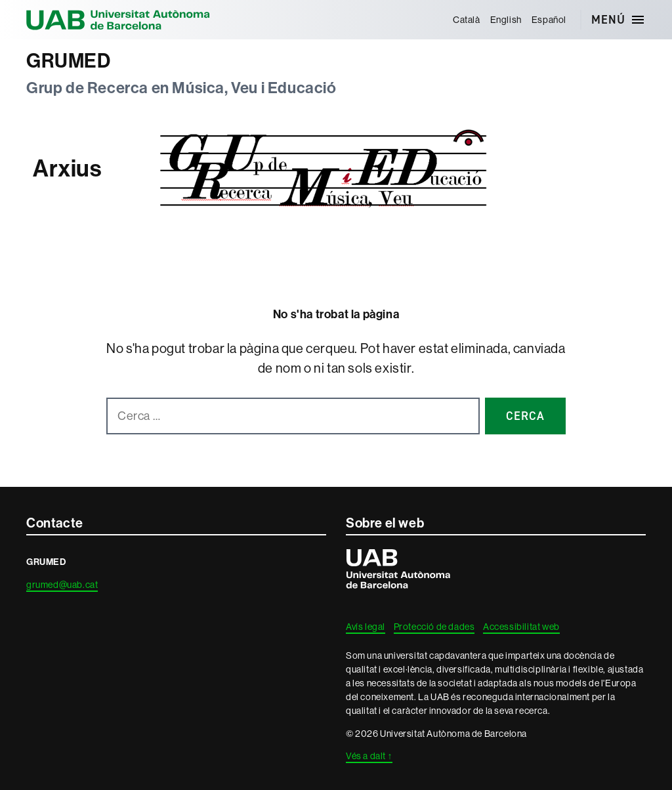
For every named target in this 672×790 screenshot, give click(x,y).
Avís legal (366, 627)
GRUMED (69, 61)
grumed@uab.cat (62, 585)
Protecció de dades (434, 627)
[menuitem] (466, 20)
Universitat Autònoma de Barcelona (118, 20)
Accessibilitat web (521, 627)
